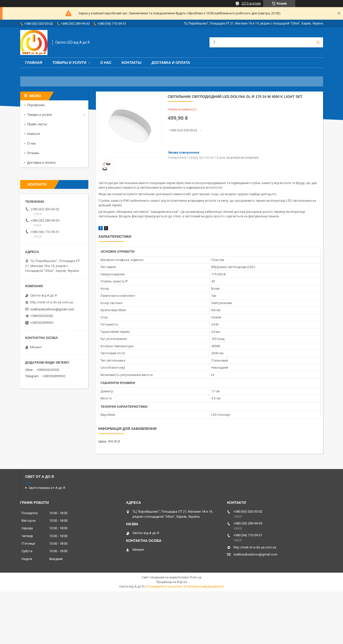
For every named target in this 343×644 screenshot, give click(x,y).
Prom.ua (196, 577)
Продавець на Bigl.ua (171, 582)
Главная (34, 63)
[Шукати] (318, 42)
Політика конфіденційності (205, 587)
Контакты (131, 63)
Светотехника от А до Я (47, 488)
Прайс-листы (37, 124)
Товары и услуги (69, 63)
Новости (34, 134)
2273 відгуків (251, 4)
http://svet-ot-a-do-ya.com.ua (52, 302)
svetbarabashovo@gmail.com (52, 309)
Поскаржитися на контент (165, 587)
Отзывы (33, 153)
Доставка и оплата (171, 63)
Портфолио (36, 105)
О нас (106, 63)
